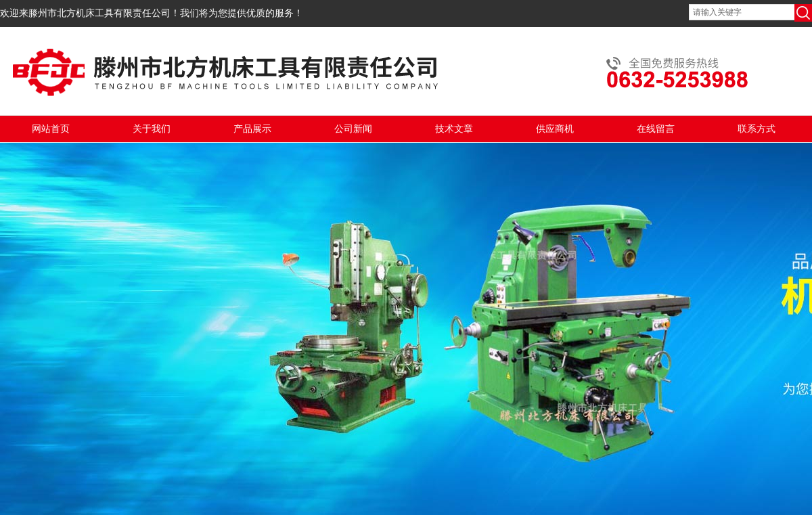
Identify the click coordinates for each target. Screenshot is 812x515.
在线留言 (656, 129)
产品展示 (252, 129)
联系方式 (757, 129)
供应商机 (555, 129)
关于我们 (152, 129)
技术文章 (454, 129)
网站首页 (51, 129)
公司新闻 (353, 129)
